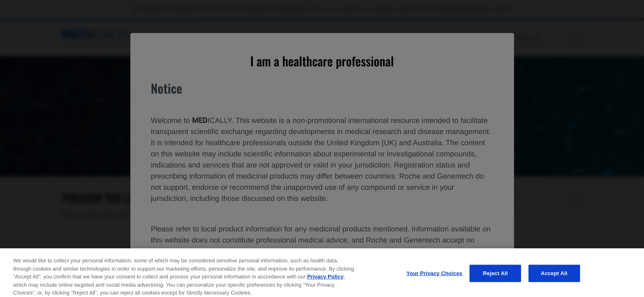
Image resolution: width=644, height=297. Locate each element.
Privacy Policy (325, 284)
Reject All (495, 280)
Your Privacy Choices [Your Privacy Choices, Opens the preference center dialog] (434, 280)
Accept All (554, 280)
